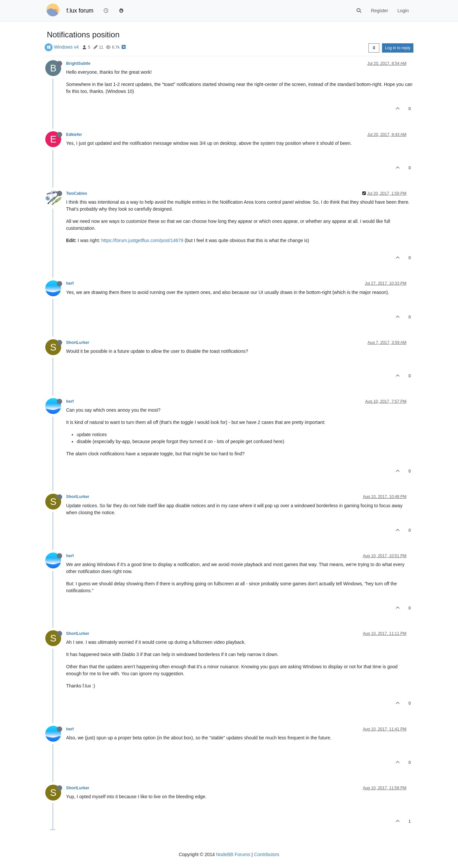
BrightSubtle (78, 63)
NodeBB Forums (233, 854)
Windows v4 (66, 47)
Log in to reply (398, 48)
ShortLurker (78, 343)
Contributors (267, 854)
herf (70, 283)
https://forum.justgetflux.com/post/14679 (142, 240)
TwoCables (77, 193)
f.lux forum (80, 11)
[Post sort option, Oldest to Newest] (374, 48)
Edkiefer (74, 135)
